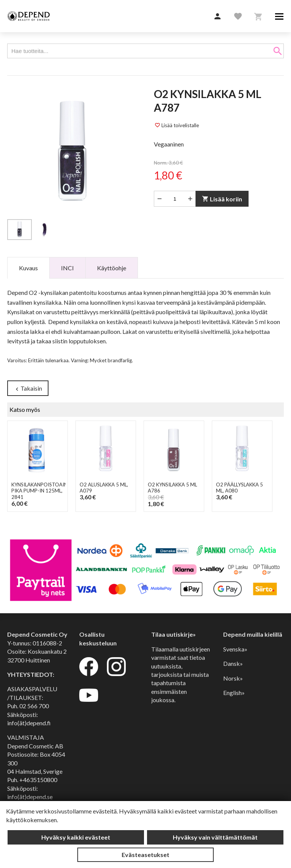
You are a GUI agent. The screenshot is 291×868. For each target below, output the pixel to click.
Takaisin (28, 389)
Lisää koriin (222, 199)
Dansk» (233, 663)
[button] (217, 17)
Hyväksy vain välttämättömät (215, 837)
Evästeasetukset (145, 855)
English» (234, 693)
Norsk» (233, 678)
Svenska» (235, 649)
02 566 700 (34, 706)
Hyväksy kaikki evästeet (76, 837)
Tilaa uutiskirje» (174, 634)
